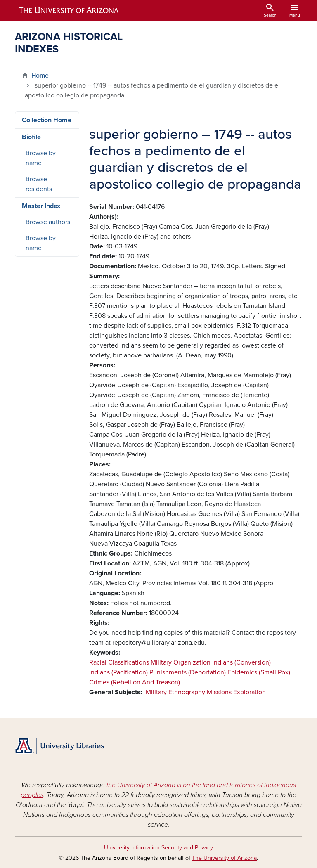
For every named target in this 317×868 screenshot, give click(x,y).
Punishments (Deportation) (188, 672)
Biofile (31, 137)
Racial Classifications (119, 662)
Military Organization (181, 662)
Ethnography (187, 692)
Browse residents (39, 184)
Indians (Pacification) (118, 672)
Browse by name (41, 158)
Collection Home (47, 120)
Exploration (250, 692)
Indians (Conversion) (241, 662)
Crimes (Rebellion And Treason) (135, 682)
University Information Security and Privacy (158, 848)
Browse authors (48, 222)
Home (40, 76)
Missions (219, 692)
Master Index (41, 206)
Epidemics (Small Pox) (259, 672)
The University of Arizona (224, 858)
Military (156, 692)
